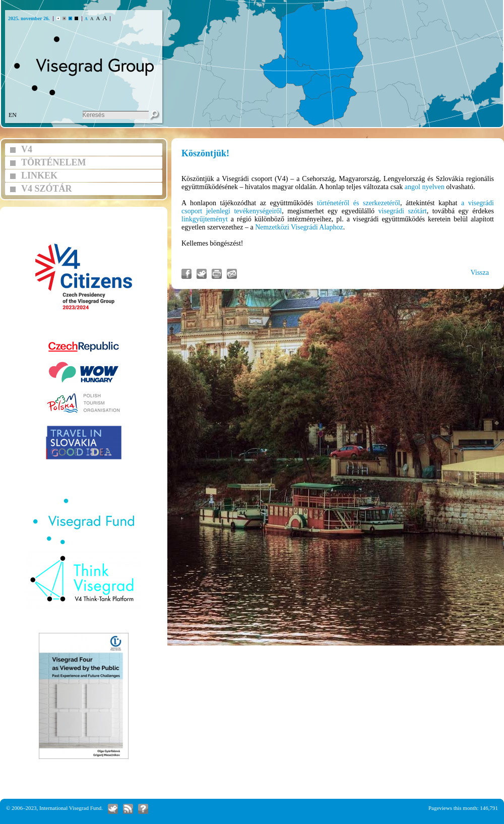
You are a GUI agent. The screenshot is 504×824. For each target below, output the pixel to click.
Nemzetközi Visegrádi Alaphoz (299, 227)
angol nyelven (425, 187)
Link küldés (232, 274)
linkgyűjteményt (205, 219)
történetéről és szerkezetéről (359, 203)
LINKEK (39, 175)
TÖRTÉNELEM (53, 162)
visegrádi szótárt (403, 211)
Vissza (480, 273)
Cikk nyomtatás (217, 274)
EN (13, 115)
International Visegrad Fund (70, 808)
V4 (27, 149)
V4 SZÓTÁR (47, 189)
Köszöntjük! (205, 153)
